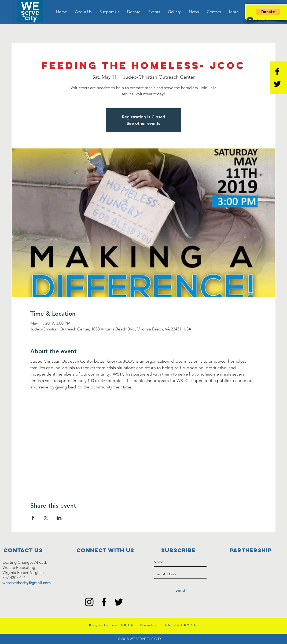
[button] (83, 12)
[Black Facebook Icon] (277, 71)
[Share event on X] (46, 518)
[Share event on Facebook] (33, 518)
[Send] (180, 590)
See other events (143, 123)
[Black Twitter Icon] (277, 84)
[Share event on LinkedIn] (59, 518)
